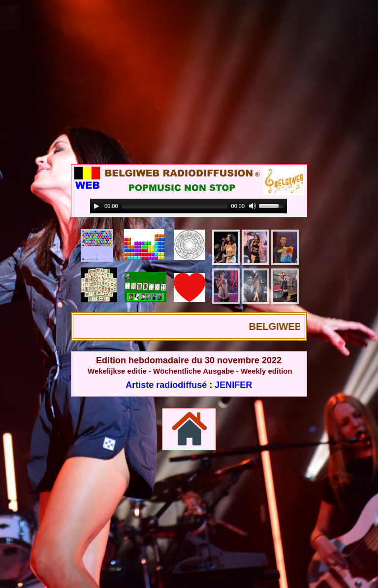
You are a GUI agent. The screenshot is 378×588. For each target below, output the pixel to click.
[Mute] (252, 206)
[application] (189, 206)
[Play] (96, 206)
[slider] (175, 206)
